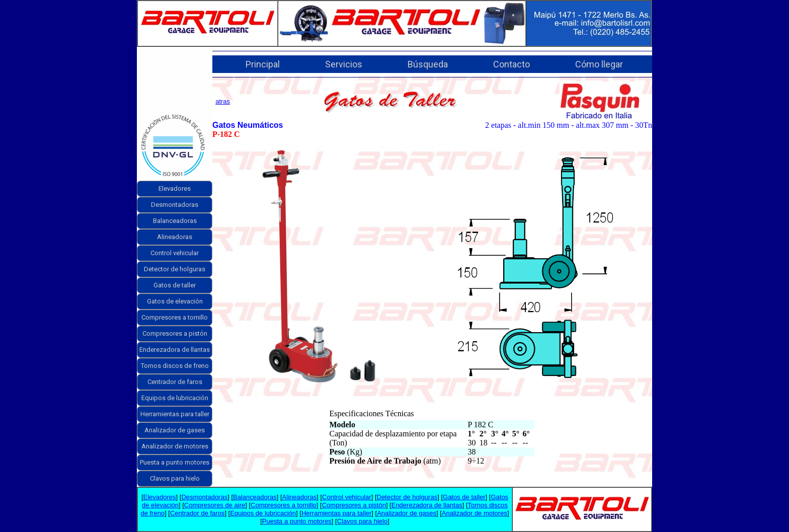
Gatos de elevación (175, 301)
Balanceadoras (175, 221)
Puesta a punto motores (175, 462)
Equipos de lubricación (175, 398)
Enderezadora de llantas (175, 350)
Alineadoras (175, 237)
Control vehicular (175, 253)
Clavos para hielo (175, 478)
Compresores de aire (215, 505)
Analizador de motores (175, 446)
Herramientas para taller (175, 414)
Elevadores (175, 188)
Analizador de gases (175, 430)
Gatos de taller (175, 285)
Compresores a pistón (175, 333)
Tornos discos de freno (175, 366)
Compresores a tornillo (175, 317)
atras (223, 101)
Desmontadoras (175, 205)
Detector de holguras (175, 269)
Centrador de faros (175, 382)
